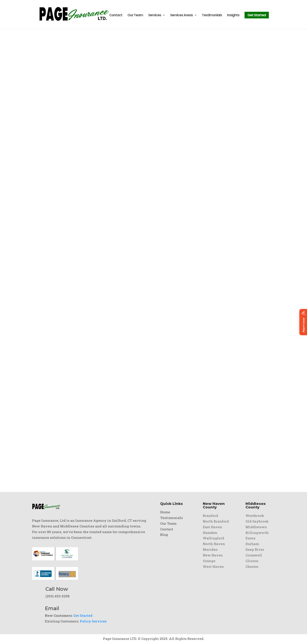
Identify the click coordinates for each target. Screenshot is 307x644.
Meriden (210, 549)
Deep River (255, 549)
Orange (209, 561)
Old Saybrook (257, 521)
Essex (251, 538)
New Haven (213, 555)
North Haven (214, 544)
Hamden (210, 533)
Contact (116, 16)
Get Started (257, 16)
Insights (233, 16)
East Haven (213, 527)
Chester (252, 567)
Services (155, 16)
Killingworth (257, 533)
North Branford (216, 521)
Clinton (252, 561)
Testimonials (212, 16)
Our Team (135, 16)
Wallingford (214, 538)
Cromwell (254, 555)
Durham (252, 544)
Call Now (57, 589)
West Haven (213, 567)
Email (52, 608)
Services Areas (181, 16)
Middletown (256, 527)
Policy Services (93, 621)
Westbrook (255, 516)
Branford (210, 516)
